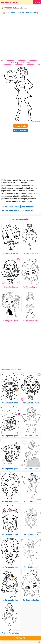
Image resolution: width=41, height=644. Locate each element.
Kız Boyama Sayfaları (20, 8)
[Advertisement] (20, 37)
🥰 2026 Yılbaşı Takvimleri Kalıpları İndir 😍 (20, 13)
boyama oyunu (28, 207)
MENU (37, 2)
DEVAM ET (20, 638)
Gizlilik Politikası (20, 643)
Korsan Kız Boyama (11, 287)
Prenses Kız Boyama (30, 253)
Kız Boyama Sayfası (11, 253)
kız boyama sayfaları (11, 210)
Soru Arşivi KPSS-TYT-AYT (11, 370)
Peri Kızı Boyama (31, 436)
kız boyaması (27, 210)
